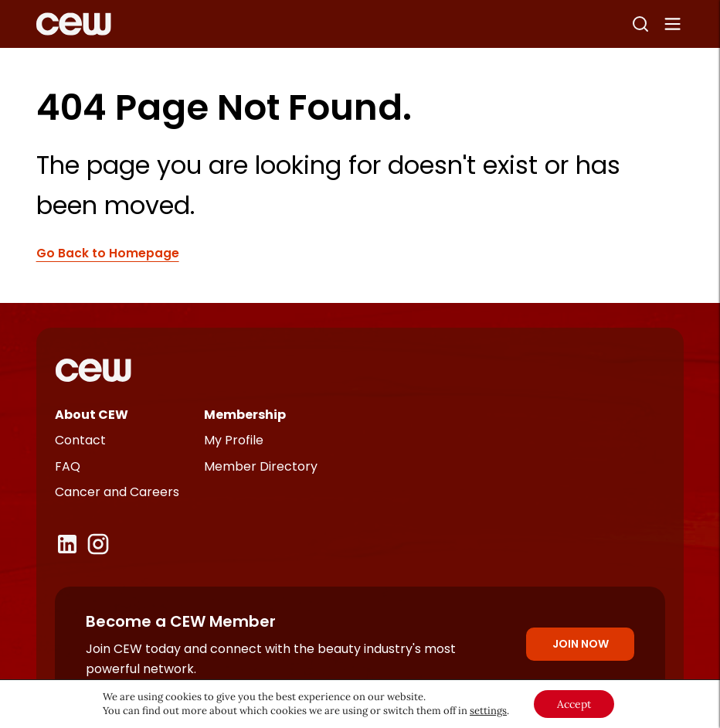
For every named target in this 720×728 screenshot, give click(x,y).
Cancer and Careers (117, 492)
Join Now (581, 644)
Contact (80, 440)
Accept (574, 704)
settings (488, 711)
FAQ (68, 466)
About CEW (92, 415)
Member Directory (261, 466)
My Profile (234, 440)
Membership (245, 415)
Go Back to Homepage (108, 253)
